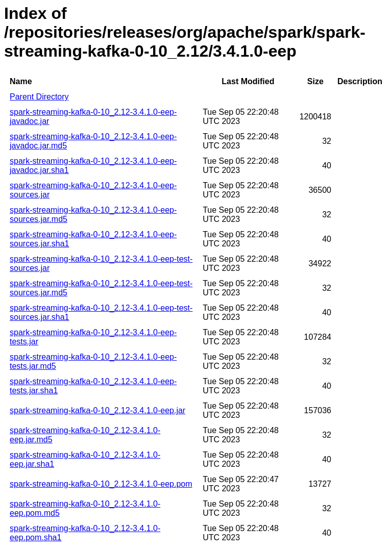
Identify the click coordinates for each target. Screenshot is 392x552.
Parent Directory (39, 97)
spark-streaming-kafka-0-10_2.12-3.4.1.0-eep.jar (97, 410)
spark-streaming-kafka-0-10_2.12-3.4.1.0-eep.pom (101, 484)
